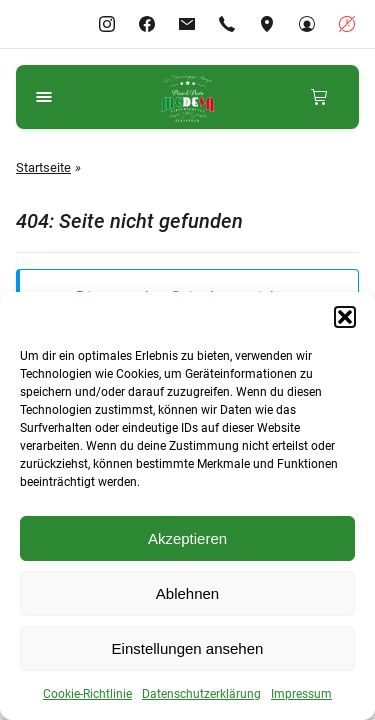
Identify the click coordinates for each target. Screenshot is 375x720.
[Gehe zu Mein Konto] (307, 24)
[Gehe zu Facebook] (147, 24)
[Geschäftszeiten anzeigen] (347, 24)
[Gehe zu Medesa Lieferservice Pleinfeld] (188, 97)
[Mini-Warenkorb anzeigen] (319, 97)
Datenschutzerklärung (201, 694)
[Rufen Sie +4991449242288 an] (227, 24)
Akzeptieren (187, 538)
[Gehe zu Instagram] (107, 24)
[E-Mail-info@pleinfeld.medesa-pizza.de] (187, 24)
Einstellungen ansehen (188, 648)
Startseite (43, 167)
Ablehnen (187, 593)
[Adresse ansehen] (267, 24)
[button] (345, 317)
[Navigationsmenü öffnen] (44, 97)
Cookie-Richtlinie (87, 694)
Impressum (301, 694)
